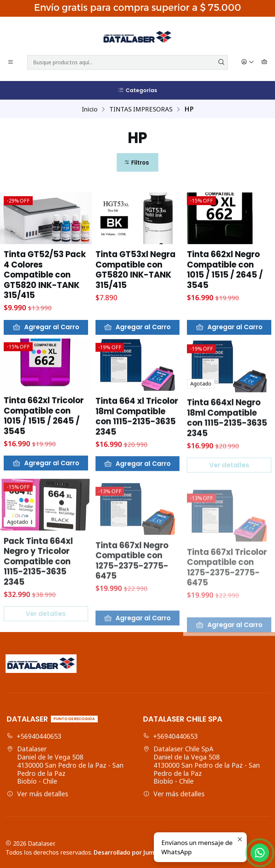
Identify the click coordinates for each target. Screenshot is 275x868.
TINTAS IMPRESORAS (141, 109)
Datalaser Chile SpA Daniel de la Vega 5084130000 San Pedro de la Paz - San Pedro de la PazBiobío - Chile (201, 765)
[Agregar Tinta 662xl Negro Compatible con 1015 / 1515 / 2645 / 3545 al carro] (229, 327)
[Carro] (265, 62)
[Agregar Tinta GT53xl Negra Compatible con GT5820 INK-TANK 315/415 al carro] (138, 327)
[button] (137, 162)
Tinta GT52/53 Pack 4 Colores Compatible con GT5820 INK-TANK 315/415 (45, 275)
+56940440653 (34, 736)
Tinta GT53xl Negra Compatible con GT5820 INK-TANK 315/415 (135, 270)
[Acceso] (248, 62)
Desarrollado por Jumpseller (134, 852)
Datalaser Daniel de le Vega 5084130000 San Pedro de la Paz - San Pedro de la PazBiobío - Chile (65, 765)
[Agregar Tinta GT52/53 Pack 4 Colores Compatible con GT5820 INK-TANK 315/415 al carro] (46, 327)
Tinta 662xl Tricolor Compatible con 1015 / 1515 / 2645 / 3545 (44, 452)
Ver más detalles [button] (37, 794)
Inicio (90, 109)
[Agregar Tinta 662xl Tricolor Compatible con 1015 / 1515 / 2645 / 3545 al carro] (46, 499)
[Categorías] (137, 90)
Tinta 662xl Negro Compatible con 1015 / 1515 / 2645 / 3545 (225, 270)
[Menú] (11, 62)
